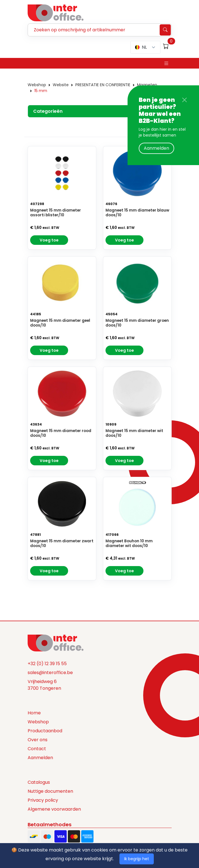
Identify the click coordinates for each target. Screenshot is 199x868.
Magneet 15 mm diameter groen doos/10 (137, 323)
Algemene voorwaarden (54, 809)
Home (34, 713)
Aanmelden (156, 148)
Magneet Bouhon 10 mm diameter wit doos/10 (129, 544)
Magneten (147, 85)
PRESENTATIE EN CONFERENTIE (103, 85)
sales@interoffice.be (50, 673)
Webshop (37, 85)
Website (61, 85)
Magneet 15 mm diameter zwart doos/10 (62, 544)
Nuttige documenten (50, 791)
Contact (37, 749)
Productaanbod (45, 731)
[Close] (184, 100)
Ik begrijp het (137, 859)
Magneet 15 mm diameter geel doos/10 (60, 323)
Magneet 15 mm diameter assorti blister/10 (56, 213)
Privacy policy (43, 800)
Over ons (38, 740)
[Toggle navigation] (166, 63)
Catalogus (39, 783)
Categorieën (48, 111)
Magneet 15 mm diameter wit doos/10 (134, 433)
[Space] (56, 643)
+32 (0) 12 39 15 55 (47, 664)
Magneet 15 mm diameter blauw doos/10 (137, 213)
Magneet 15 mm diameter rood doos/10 (61, 433)
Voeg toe (49, 240)
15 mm (41, 91)
